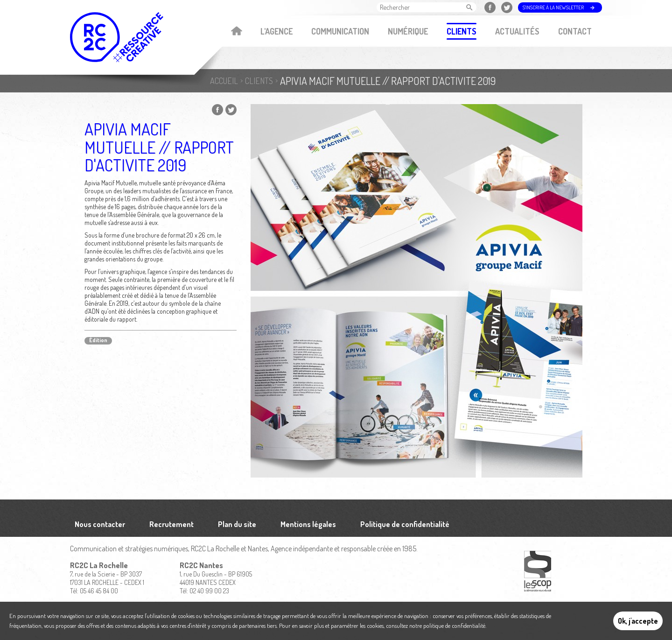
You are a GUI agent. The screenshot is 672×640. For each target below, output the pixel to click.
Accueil (236, 32)
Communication (340, 31)
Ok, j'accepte (638, 621)
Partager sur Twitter (231, 110)
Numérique (408, 31)
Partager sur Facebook (217, 110)
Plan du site (237, 524)
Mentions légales (308, 524)
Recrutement (171, 524)
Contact (575, 31)
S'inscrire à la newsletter (553, 7)
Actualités (517, 31)
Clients (462, 31)
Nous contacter (100, 524)
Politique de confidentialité (405, 524)
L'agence (276, 31)
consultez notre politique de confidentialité (436, 626)
